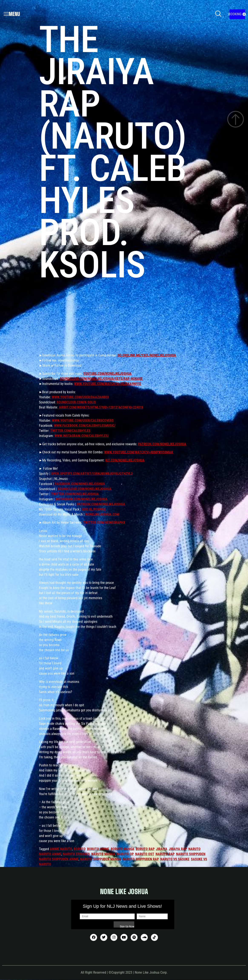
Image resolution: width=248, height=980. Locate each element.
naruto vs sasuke (175, 859)
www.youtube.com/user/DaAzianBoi (80, 397)
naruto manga (103, 854)
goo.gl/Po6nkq (94, 509)
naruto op (125, 854)
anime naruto (61, 849)
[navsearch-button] (218, 14)
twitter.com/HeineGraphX (104, 523)
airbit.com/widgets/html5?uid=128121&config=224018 (101, 407)
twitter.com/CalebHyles (70, 431)
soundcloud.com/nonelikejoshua (85, 489)
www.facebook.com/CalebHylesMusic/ (85, 426)
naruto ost (145, 854)
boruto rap (145, 849)
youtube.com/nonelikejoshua (107, 374)
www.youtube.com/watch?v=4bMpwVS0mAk (139, 452)
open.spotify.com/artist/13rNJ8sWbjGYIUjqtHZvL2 (92, 474)
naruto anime (50, 854)
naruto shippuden (191, 854)
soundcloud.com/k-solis (76, 402)
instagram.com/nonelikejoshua (81, 499)
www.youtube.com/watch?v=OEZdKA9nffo (108, 384)
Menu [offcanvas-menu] (12, 14)
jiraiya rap (178, 849)
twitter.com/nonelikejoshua (75, 494)
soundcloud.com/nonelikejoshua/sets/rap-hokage (101, 379)
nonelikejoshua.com (102, 514)
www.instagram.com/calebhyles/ (82, 436)
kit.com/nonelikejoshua (125, 460)
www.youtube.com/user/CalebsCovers (83, 421)
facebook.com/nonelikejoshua (80, 484)
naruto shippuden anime (59, 859)
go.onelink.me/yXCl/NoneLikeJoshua (147, 355)
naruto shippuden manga (101, 859)
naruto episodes (76, 854)
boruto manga (123, 849)
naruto (194, 849)
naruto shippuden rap (141, 859)
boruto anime (98, 849)
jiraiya (162, 849)
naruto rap (165, 854)
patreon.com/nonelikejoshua (162, 444)
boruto (80, 849)
